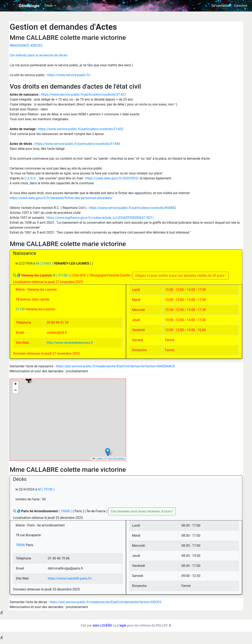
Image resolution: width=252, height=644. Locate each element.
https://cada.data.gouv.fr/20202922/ (113, 178)
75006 (21, 545)
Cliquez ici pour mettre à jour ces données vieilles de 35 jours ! (181, 276)
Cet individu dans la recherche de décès (39, 55)
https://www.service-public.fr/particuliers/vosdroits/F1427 (84, 95)
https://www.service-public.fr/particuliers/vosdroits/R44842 (133, 208)
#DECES (36, 45)
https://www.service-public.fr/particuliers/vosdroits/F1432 (81, 129)
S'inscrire (240, 6)
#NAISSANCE (20, 45)
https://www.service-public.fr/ (69, 75)
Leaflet (98, 459)
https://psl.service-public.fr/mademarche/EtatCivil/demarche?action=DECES (105, 602)
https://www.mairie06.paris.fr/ (70, 578)
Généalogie (29, 6)
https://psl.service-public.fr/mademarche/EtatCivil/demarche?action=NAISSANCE (115, 366)
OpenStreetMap (116, 459)
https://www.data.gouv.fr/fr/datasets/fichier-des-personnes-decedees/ (61, 198)
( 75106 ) (48, 489)
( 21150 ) (63, 275)
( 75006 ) (66, 511)
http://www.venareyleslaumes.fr (70, 343)
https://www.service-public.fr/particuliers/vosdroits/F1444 (77, 144)
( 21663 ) (47, 263)
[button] (28, 379)
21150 (21, 309)
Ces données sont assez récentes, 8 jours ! (142, 511)
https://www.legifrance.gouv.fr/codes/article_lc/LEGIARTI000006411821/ (100, 218)
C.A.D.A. (31, 178)
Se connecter (221, 6)
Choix (49, 6)
